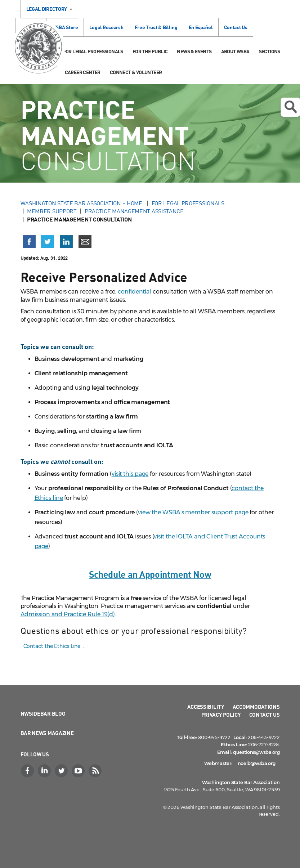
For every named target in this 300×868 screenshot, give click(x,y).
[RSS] (96, 771)
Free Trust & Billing (156, 27)
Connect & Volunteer (136, 72)
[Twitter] (62, 771)
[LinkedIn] (45, 771)
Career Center (83, 72)
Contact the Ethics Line (52, 646)
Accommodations (256, 707)
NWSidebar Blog (43, 713)
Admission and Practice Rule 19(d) (68, 614)
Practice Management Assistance (134, 211)
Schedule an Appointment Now (150, 574)
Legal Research (106, 27)
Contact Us (236, 27)
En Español (201, 27)
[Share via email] (85, 242)
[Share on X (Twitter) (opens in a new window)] (48, 242)
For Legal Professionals (93, 51)
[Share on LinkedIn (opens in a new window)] (66, 242)
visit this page (130, 474)
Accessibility (206, 707)
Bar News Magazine (47, 733)
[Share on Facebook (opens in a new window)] (29, 242)
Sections (270, 51)
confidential (135, 292)
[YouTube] (79, 771)
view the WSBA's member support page (193, 512)
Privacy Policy (221, 715)
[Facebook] (28, 771)
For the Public (150, 51)
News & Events (194, 51)
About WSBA (235, 51)
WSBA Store (65, 27)
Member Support (52, 211)
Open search (290, 107)
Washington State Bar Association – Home (82, 203)
